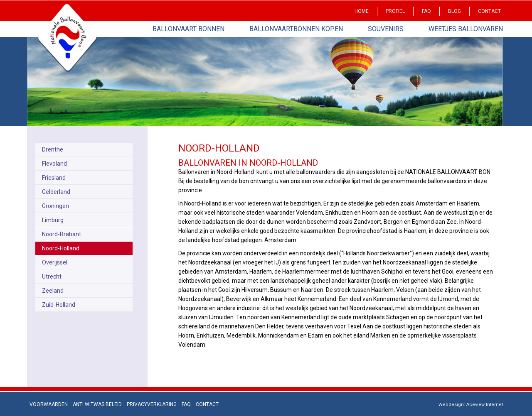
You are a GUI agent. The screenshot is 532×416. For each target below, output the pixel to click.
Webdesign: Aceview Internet (471, 405)
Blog (454, 11)
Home (362, 11)
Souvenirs (386, 29)
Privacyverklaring (152, 404)
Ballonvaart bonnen (188, 29)
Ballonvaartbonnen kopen (296, 29)
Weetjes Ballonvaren (466, 29)
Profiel (395, 11)
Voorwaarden (49, 404)
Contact (489, 11)
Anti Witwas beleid (97, 404)
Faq (426, 11)
